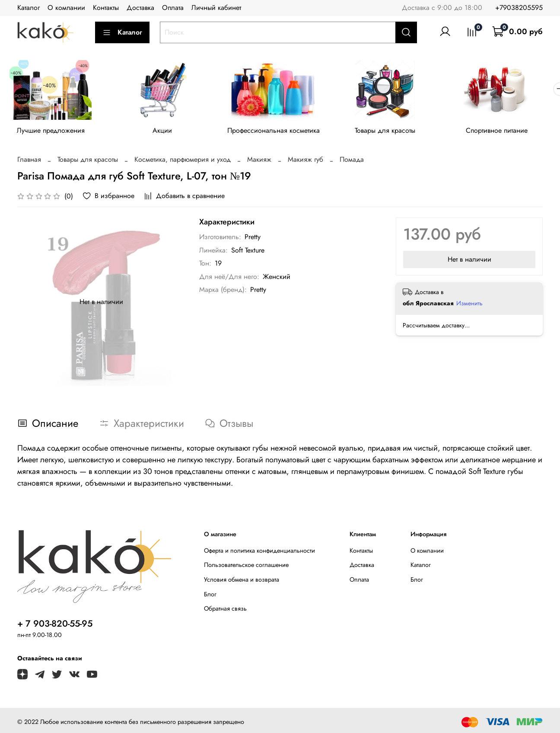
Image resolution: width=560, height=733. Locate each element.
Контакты (106, 8)
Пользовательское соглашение (246, 567)
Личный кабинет (216, 8)
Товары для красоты (394, 132)
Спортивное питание (508, 132)
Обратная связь (225, 610)
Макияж (259, 161)
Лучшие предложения (52, 132)
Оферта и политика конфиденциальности (259, 552)
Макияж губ (305, 161)
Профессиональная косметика (280, 132)
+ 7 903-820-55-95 (55, 625)
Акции (166, 132)
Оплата (173, 8)
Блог (210, 595)
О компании (66, 8)
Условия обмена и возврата (242, 581)
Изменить (469, 304)
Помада (352, 161)
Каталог (29, 8)
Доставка (140, 8)
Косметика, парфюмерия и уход (183, 161)
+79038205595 (519, 8)
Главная (29, 161)
